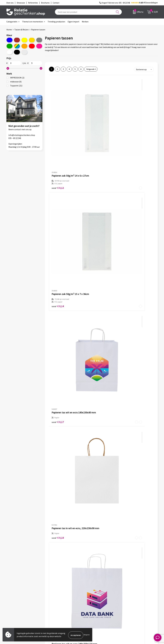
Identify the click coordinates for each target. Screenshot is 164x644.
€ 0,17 (127, 123)
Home (9, 30)
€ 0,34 (58, 466)
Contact (89, 596)
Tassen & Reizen (21, 30)
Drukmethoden (55, 609)
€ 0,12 (58, 126)
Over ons (53, 596)
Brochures (90, 605)
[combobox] (88, 12)
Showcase (90, 600)
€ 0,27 (58, 286)
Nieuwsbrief (54, 600)
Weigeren (87, 635)
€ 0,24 (93, 233)
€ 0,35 (127, 523)
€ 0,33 (58, 523)
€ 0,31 (58, 407)
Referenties (91, 609)
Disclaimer (128, 605)
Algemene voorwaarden (133, 596)
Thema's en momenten (32, 22)
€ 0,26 (127, 233)
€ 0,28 (93, 289)
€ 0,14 (93, 126)
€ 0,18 (58, 179)
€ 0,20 (93, 179)
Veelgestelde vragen (58, 605)
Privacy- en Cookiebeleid (134, 600)
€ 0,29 (127, 343)
